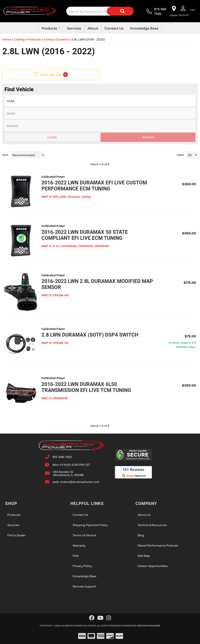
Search (148, 137)
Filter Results (51, 75)
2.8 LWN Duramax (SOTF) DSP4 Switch (89, 333)
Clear (52, 137)
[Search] (117, 11)
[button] (99, 11)
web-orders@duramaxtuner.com (76, 479)
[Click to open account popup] (183, 11)
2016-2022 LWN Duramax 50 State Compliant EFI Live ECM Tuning (84, 234)
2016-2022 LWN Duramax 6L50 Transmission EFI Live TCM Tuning (86, 385)
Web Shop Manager (149, 623)
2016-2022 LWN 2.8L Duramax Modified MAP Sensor (97, 283)
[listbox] (100, 101)
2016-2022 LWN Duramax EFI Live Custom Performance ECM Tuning (94, 186)
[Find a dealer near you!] (173, 11)
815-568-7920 (62, 454)
